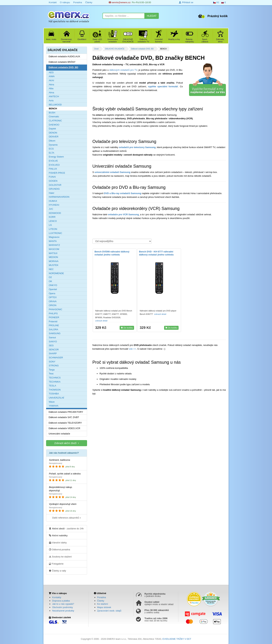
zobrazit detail (102, 321)
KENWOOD (55, 213)
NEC (51, 269)
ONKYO (53, 285)
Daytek (52, 129)
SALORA (53, 329)
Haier (52, 193)
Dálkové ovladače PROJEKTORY (66, 412)
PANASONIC (56, 309)
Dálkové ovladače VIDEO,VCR (64, 428)
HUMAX (53, 201)
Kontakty (57, 597)
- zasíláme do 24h (66, 528)
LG (50, 225)
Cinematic (54, 117)
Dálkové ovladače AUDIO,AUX (64, 56)
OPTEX (53, 297)
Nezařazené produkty (63, 611)
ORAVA (53, 301)
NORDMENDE (56, 273)
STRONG (54, 366)
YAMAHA (54, 406)
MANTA (53, 241)
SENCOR (54, 350)
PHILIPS (53, 313)
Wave (52, 402)
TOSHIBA (54, 394)
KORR (52, 217)
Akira (51, 85)
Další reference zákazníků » (66, 518)
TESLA (52, 386)
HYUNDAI (54, 205)
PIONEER (54, 317)
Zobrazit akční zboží (67, 443)
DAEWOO (54, 125)
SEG (51, 345)
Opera (52, 293)
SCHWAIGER (56, 358)
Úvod (96, 49)
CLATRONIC (55, 121)
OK (50, 281)
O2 (50, 277)
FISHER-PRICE (57, 173)
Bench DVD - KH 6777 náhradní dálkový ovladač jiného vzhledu (156, 253)
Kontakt (53, 2)
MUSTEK (54, 265)
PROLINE (54, 325)
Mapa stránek (104, 607)
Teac (51, 374)
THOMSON (55, 390)
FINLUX (53, 169)
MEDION (53, 257)
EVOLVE (53, 161)
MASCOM (54, 249)
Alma (51, 93)
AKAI (51, 80)
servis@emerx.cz (120, 2)
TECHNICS (55, 378)
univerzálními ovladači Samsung (112, 172)
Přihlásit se (186, 2)
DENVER (54, 137)
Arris (51, 101)
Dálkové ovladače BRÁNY (62, 62)
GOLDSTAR (55, 185)
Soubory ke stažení (60, 557)
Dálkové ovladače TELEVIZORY (65, 423)
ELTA (52, 153)
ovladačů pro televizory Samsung (137, 147)
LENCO (53, 221)
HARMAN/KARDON (59, 197)
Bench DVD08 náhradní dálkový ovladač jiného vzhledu (112, 253)
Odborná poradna (60, 549)
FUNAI (52, 177)
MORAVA (54, 261)
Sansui (52, 337)
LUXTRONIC (55, 233)
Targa (52, 370)
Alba (51, 88)
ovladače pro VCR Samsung (123, 214)
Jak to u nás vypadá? (63, 604)
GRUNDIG (54, 189)
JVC (51, 209)
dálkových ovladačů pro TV (123, 70)
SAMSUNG (55, 333)
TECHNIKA (55, 382)
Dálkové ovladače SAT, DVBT (64, 417)
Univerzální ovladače (59, 434)
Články (89, 2)
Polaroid (53, 321)
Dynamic (53, 145)
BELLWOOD (55, 105)
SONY (52, 362)
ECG (51, 149)
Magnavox (54, 237)
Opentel (53, 289)
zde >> (132, 349)
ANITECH (54, 96)
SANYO (53, 342)
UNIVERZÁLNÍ (56, 398)
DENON (53, 133)
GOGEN (53, 181)
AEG (51, 72)
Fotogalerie (56, 564)
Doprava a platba (61, 601)
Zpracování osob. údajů (109, 611)
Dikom (52, 141)
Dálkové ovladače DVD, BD (142, 49)
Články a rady (57, 571)
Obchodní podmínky (62, 607)
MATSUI (53, 253)
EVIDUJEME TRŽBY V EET (177, 639)
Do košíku (127, 328)
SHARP (53, 353)
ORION (53, 305)
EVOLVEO (54, 165)
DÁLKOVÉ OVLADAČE (115, 49)
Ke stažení (103, 604)
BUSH (52, 113)
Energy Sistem (56, 157)
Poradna (78, 2)
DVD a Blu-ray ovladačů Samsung (123, 193)
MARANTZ (54, 245)
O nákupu (65, 2)
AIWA (52, 76)
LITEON (53, 229)
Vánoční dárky (58, 543)
